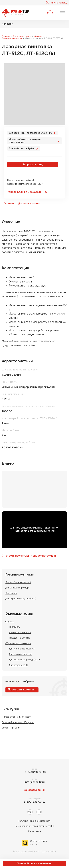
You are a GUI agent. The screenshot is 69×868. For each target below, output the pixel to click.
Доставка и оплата (29, 203)
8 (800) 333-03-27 (35, 802)
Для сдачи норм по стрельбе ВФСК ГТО (30, 133)
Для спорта (11, 593)
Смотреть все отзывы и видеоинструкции (29, 556)
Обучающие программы (18, 643)
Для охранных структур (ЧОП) (21, 599)
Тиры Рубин (10, 709)
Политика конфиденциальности (35, 821)
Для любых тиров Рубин (22, 148)
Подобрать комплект (22, 690)
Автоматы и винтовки (20, 632)
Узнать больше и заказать (34, 863)
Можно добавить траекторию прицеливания (25, 141)
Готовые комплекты (20, 575)
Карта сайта (34, 831)
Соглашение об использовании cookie (35, 826)
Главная (6, 36)
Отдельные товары (19, 614)
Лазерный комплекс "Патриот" (18, 722)
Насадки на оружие (20, 638)
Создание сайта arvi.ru (39, 843)
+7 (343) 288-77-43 (34, 772)
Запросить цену (33, 164)
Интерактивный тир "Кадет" (16, 717)
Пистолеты (15, 627)
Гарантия (9, 203)
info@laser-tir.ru (35, 782)
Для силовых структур (17, 588)
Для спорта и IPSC (18, 665)
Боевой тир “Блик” (11, 728)
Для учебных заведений (18, 582)
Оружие (10, 621)
